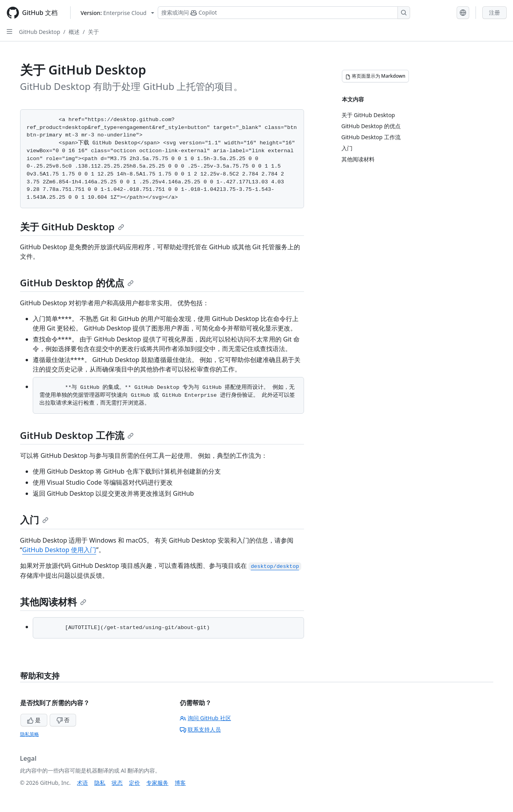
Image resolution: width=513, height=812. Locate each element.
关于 (93, 32)
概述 (74, 32)
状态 (117, 783)
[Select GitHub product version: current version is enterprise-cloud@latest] (117, 13)
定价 (134, 783)
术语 (82, 783)
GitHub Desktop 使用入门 (59, 550)
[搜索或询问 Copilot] (284, 13)
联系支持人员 (200, 729)
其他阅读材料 (53, 602)
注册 (494, 12)
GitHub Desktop (40, 32)
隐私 (100, 783)
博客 (180, 783)
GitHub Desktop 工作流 (77, 435)
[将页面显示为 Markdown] (376, 76)
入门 (34, 520)
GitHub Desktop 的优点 (77, 283)
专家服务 (157, 783)
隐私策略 (30, 734)
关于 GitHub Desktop (72, 227)
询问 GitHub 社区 (205, 718)
